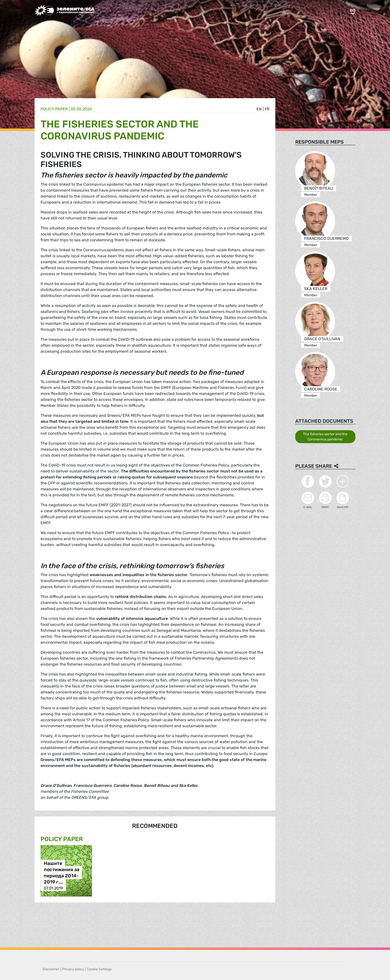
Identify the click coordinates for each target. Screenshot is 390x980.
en (259, 109)
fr (267, 109)
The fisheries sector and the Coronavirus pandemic (325, 437)
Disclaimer (51, 969)
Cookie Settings (99, 969)
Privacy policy (73, 969)
